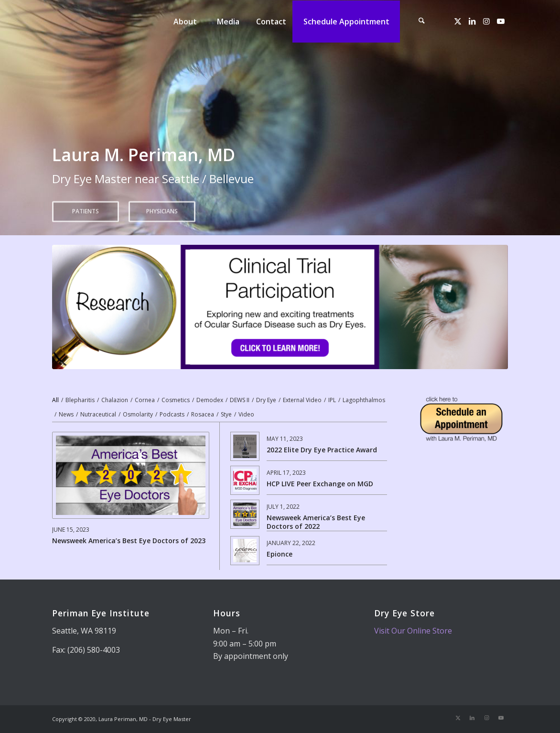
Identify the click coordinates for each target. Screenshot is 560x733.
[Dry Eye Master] (112, 22)
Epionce (280, 554)
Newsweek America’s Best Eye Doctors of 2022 (316, 522)
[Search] (421, 22)
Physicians (162, 208)
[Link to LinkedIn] (472, 21)
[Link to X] (458, 21)
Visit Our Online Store (413, 631)
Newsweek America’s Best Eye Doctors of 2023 (129, 541)
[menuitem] (185, 22)
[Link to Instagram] (486, 21)
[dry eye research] (280, 307)
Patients (86, 208)
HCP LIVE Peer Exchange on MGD (320, 484)
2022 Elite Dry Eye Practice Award (322, 450)
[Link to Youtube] (501, 21)
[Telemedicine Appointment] (462, 419)
